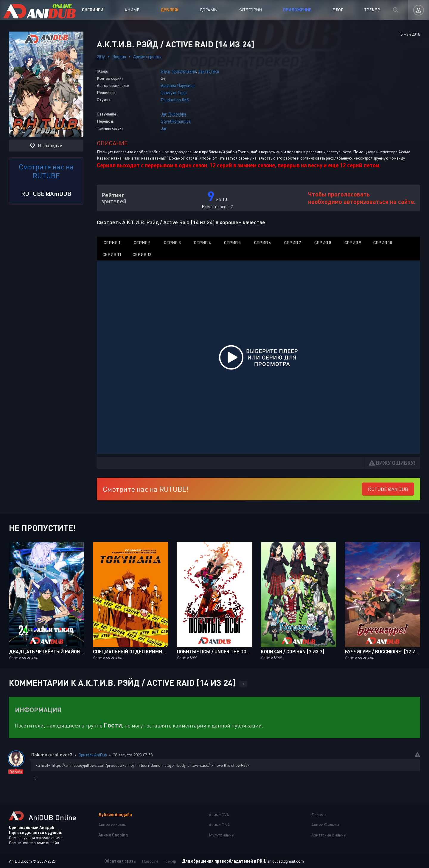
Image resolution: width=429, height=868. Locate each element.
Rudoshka (177, 114)
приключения (184, 71)
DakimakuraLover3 (52, 754)
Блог (338, 10)
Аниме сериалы (147, 56)
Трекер (372, 10)
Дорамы (209, 10)
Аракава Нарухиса (178, 85)
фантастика (208, 71)
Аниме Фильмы (325, 825)
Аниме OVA (219, 815)
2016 (101, 56)
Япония (119, 56)
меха (165, 71)
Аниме (132, 10)
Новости (150, 861)
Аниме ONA (219, 825)
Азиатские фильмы (329, 835)
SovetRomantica (176, 121)
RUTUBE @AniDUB (46, 193)
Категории (250, 10)
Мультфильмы (222, 835)
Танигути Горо (174, 92)
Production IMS (175, 100)
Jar (164, 114)
